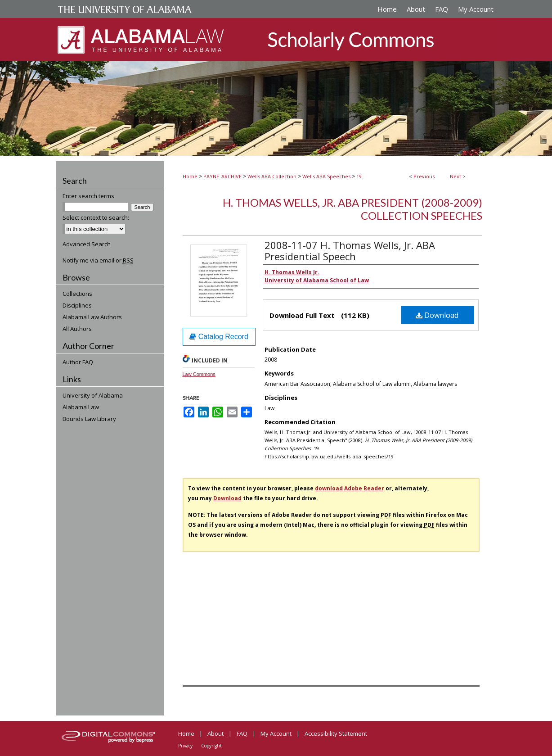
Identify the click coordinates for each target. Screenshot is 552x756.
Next (456, 176)
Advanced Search (87, 244)
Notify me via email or (98, 260)
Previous (424, 176)
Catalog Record (219, 337)
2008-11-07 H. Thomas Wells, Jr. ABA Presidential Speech (350, 251)
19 (359, 176)
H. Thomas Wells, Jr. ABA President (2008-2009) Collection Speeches (352, 209)
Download (437, 315)
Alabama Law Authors (92, 317)
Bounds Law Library (89, 419)
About (215, 733)
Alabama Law (81, 407)
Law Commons (199, 374)
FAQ (242, 733)
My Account (276, 733)
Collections (77, 294)
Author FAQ (78, 362)
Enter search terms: (89, 196)
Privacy (185, 746)
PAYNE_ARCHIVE (222, 176)
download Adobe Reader (350, 488)
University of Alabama (93, 395)
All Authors (77, 329)
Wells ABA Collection (272, 176)
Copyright (211, 746)
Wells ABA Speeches (326, 176)
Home (190, 176)
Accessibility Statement (336, 733)
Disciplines (77, 305)
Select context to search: (96, 217)
